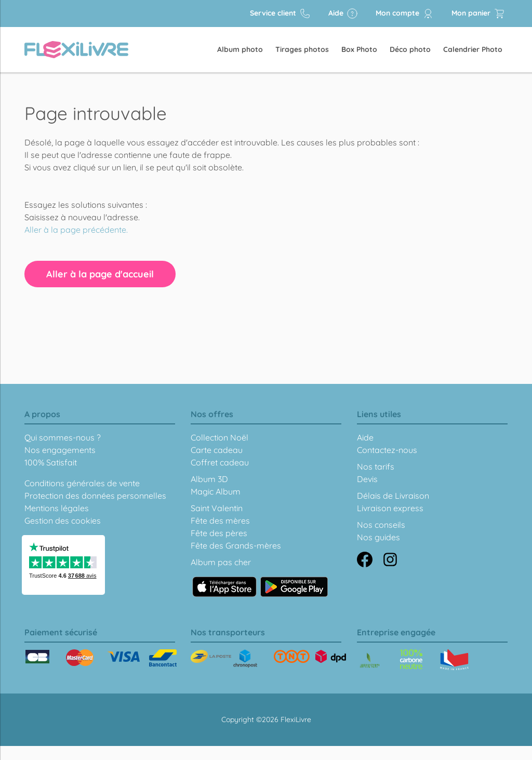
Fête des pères (219, 533)
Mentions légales (57, 508)
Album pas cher (221, 562)
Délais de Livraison (393, 496)
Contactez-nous (387, 450)
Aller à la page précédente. (76, 230)
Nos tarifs (376, 466)
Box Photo (359, 49)
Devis (367, 479)
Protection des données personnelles (95, 496)
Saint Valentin (217, 508)
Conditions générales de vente (82, 483)
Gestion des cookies (63, 521)
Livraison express (390, 508)
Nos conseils (381, 525)
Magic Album (216, 491)
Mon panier (478, 14)
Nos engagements (60, 450)
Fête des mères (220, 521)
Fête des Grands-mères (236, 545)
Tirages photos (302, 49)
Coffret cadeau (220, 462)
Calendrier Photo (473, 49)
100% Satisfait (51, 462)
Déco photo (410, 49)
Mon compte (405, 14)
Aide (343, 14)
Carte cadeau (217, 450)
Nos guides (378, 537)
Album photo (240, 49)
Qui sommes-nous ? (63, 437)
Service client (280, 14)
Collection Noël (220, 437)
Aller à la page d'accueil (100, 274)
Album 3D (209, 479)
